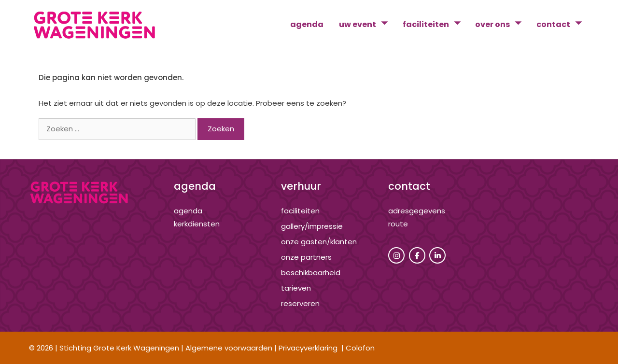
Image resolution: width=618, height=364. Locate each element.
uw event (367, 25)
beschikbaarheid (311, 273)
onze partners (306, 257)
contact (563, 25)
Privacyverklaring (308, 348)
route (398, 224)
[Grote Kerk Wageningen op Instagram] (396, 255)
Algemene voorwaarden (229, 348)
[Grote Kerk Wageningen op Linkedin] (437, 255)
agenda (307, 24)
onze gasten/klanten (319, 242)
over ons (502, 25)
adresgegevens (417, 211)
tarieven (296, 288)
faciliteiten (435, 25)
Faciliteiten (300, 211)
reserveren (300, 303)
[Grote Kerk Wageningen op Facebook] (417, 255)
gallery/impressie (312, 226)
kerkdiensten (197, 224)
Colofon (360, 348)
